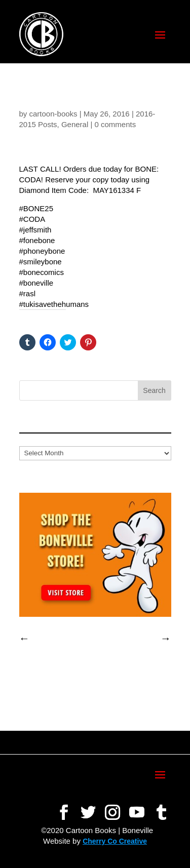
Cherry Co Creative (115, 841)
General (75, 124)
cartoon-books (53, 114)
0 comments (116, 124)
